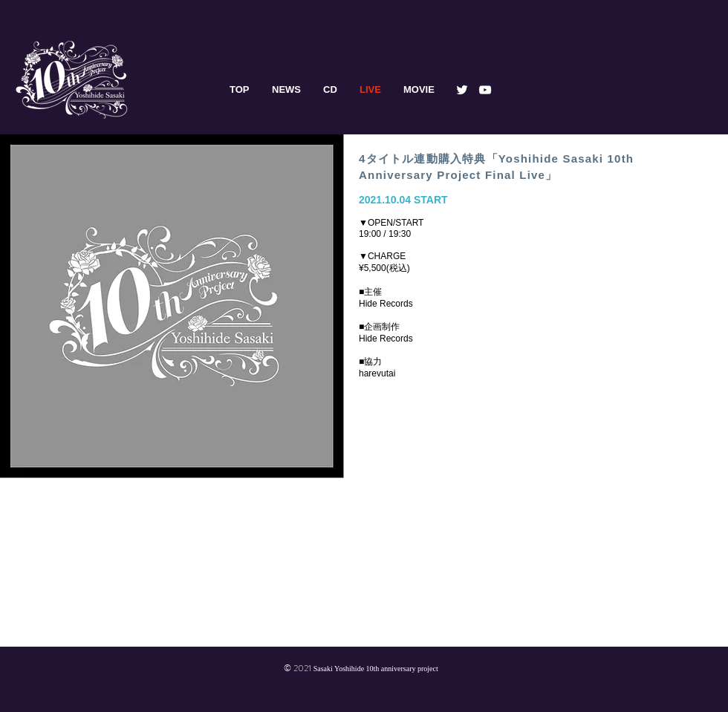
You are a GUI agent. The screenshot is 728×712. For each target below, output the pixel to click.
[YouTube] (485, 90)
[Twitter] (462, 90)
